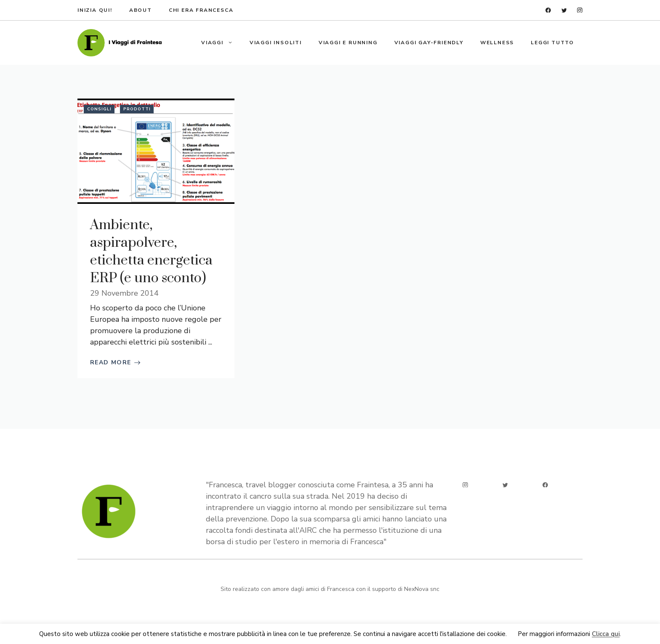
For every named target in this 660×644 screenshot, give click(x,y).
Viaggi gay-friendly (429, 43)
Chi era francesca (201, 10)
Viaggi (221, 43)
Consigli (99, 109)
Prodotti (137, 109)
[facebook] (548, 10)
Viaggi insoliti (276, 43)
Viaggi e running (348, 43)
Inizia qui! (95, 10)
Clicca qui (606, 634)
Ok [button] (512, 634)
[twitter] (564, 10)
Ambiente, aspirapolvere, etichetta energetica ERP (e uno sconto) (151, 252)
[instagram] (580, 10)
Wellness (497, 43)
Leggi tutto (552, 43)
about (141, 10)
